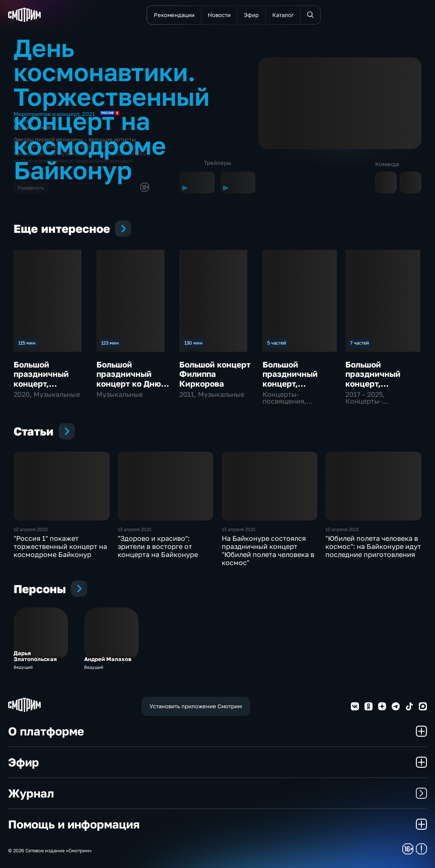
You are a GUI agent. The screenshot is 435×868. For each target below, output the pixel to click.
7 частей (360, 343)
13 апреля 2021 (134, 529)
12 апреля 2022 (31, 529)
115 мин (27, 343)
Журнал (217, 793)
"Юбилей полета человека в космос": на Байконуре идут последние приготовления (373, 546)
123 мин (110, 343)
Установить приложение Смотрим (196, 706)
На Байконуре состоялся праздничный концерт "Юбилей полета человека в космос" (268, 551)
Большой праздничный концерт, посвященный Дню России (291, 383)
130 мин (193, 343)
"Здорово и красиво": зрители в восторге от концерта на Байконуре (158, 546)
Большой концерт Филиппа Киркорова (215, 374)
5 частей (277, 343)
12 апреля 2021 (342, 529)
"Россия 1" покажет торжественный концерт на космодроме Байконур (60, 546)
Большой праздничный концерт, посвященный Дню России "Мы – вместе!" (51, 388)
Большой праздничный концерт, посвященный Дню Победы (374, 383)
